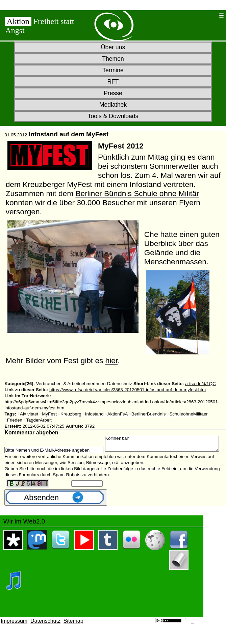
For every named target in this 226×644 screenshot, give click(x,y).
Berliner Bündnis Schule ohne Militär (137, 193)
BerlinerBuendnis (149, 414)
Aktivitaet (29, 414)
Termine (113, 70)
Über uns (113, 47)
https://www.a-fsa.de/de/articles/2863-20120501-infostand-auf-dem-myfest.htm (128, 390)
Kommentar (68, 452)
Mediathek (113, 105)
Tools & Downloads (113, 116)
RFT (113, 82)
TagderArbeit (39, 420)
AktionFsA (118, 414)
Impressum (14, 630)
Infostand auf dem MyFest (69, 134)
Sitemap (73, 630)
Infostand (94, 414)
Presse (113, 93)
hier (112, 360)
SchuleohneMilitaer (188, 414)
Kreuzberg (71, 414)
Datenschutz (45, 630)
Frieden (15, 420)
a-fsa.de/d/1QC (200, 384)
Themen (113, 59)
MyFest (49, 414)
